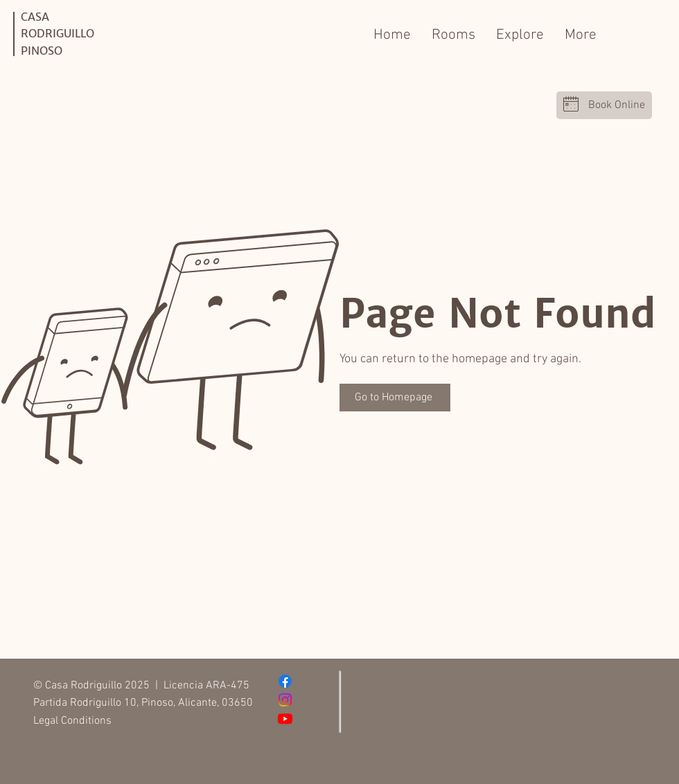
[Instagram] (285, 700)
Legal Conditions (72, 721)
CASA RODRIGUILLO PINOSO (58, 34)
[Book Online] (604, 105)
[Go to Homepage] (395, 398)
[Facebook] (285, 681)
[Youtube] (285, 719)
